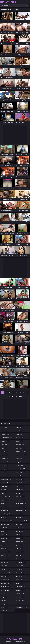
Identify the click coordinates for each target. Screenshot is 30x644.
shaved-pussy (21, 542)
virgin (19, 580)
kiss (4, 600)
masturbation (21, 455)
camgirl (4, 462)
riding (19, 524)
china (4, 476)
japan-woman (6, 583)
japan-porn (6, 580)
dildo (4, 493)
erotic (4, 503)
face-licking (6, 514)
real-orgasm (21, 510)
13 (16, 396)
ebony (4, 500)
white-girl (20, 600)
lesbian (20, 438)
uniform (20, 566)
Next (20, 396)
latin (19, 431)
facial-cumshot (7, 521)
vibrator (20, 573)
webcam (20, 590)
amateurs (5, 441)
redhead (20, 517)
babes (4, 448)
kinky (4, 597)
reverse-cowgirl (22, 521)
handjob (5, 555)
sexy (19, 535)
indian (4, 566)
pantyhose (20, 497)
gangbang (5, 538)
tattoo (19, 549)
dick (4, 490)
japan (4, 576)
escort (4, 507)
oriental (20, 486)
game (4, 535)
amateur (5, 434)
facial (4, 517)
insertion (5, 569)
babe (4, 445)
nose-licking (21, 472)
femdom (5, 524)
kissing (4, 604)
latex (19, 427)
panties (19, 493)
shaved (20, 538)
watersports (21, 587)
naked (19, 458)
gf (3, 545)
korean (4, 607)
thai (19, 555)
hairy (4, 549)
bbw (3, 452)
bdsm (4, 455)
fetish (4, 528)
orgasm (20, 479)
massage (20, 445)
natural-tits (21, 469)
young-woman (21, 607)
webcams (20, 594)
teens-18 (20, 552)
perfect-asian (21, 503)
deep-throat (6, 483)
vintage (19, 576)
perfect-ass (20, 507)
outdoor (20, 490)
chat (4, 472)
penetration (20, 500)
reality (19, 514)
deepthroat (6, 486)
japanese (5, 587)
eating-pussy (6, 497)
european (5, 510)
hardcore (5, 559)
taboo (19, 545)
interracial (5, 573)
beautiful (5, 458)
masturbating (21, 452)
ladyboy (5, 611)
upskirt (19, 569)
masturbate (21, 448)
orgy (19, 483)
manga (19, 441)
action (4, 427)
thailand (20, 559)
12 (13, 396)
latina (19, 434)
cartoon (4, 465)
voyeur (19, 583)
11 (9, 396)
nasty (19, 462)
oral (19, 476)
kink (3, 594)
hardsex (5, 562)
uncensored (21, 562)
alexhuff (5, 431)
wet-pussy (20, 597)
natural (20, 465)
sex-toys (20, 531)
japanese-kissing (7, 590)
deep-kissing (6, 479)
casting (4, 469)
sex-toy (20, 528)
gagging (5, 531)
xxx (18, 604)
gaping (4, 542)
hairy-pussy (6, 552)
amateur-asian (7, 438)
